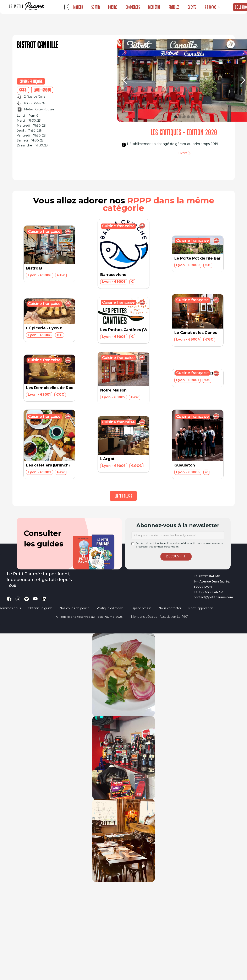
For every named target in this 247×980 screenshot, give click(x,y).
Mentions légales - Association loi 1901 (160, 617)
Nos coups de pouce (75, 608)
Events (192, 7)
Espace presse (141, 608)
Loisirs (113, 7)
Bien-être (154, 7)
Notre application (201, 608)
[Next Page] (123, 496)
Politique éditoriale (110, 608)
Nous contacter (170, 608)
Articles (174, 7)
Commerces (133, 7)
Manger (78, 7)
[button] (212, 7)
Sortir (96, 7)
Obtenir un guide (40, 608)
